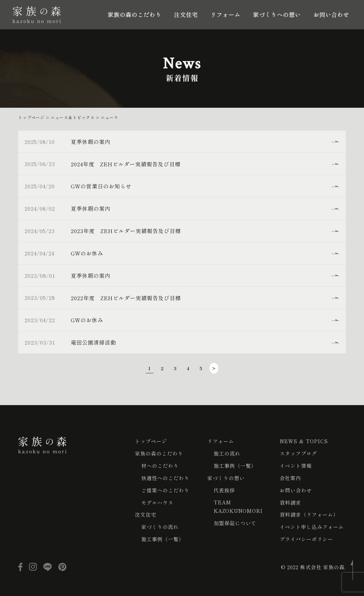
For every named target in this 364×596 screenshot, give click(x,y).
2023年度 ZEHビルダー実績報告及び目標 (127, 231)
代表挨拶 (224, 489)
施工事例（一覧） (163, 537)
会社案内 (290, 477)
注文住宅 (186, 14)
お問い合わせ (331, 14)
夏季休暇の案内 (92, 142)
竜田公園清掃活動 (94, 342)
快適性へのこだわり (165, 477)
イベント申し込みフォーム (312, 525)
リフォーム (225, 14)
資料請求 (290, 501)
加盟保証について (235, 522)
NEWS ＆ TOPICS (304, 441)
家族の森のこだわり (134, 14)
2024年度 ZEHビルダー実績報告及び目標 (127, 164)
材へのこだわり (160, 465)
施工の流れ (227, 453)
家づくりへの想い (277, 14)
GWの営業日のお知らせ (102, 186)
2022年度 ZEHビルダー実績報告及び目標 (127, 298)
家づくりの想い (226, 477)
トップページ (151, 441)
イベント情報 (296, 465)
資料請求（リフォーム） (309, 513)
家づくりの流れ (160, 525)
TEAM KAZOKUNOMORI (238, 505)
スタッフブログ (298, 453)
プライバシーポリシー (306, 537)
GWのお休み (88, 253)
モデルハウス (157, 501)
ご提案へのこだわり (165, 489)
